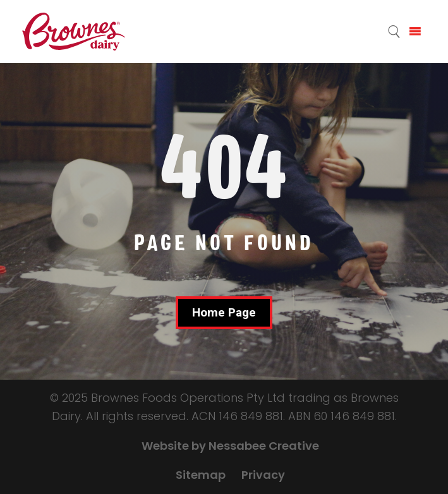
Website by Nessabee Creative (230, 446)
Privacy (263, 475)
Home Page (224, 312)
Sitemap (201, 475)
